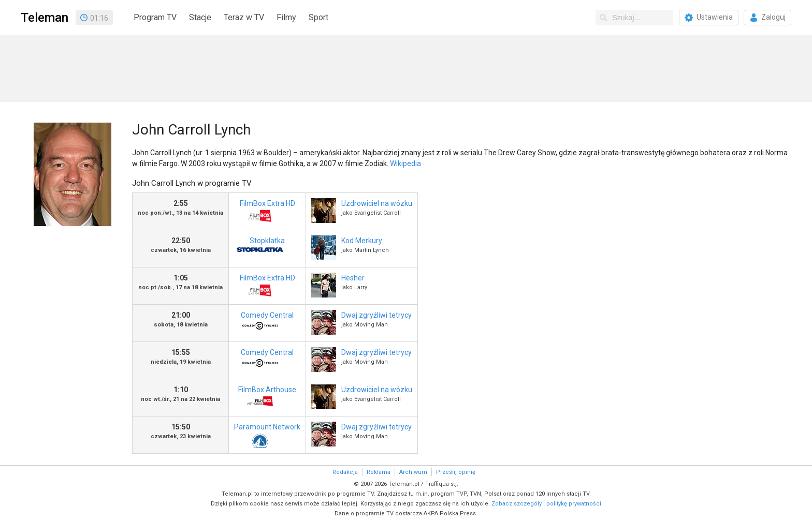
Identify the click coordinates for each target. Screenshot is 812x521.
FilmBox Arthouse (265, 398)
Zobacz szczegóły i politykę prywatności (546, 504)
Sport (318, 17)
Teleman (45, 18)
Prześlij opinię (456, 472)
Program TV (155, 17)
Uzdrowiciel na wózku (377, 203)
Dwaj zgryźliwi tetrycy (376, 315)
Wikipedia (405, 163)
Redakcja (345, 472)
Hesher (353, 278)
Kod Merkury (362, 241)
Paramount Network (267, 435)
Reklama (379, 472)
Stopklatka (260, 249)
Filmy (286, 17)
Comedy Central (264, 324)
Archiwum (413, 472)
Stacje (200, 17)
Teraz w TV (244, 17)
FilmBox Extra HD (265, 212)
